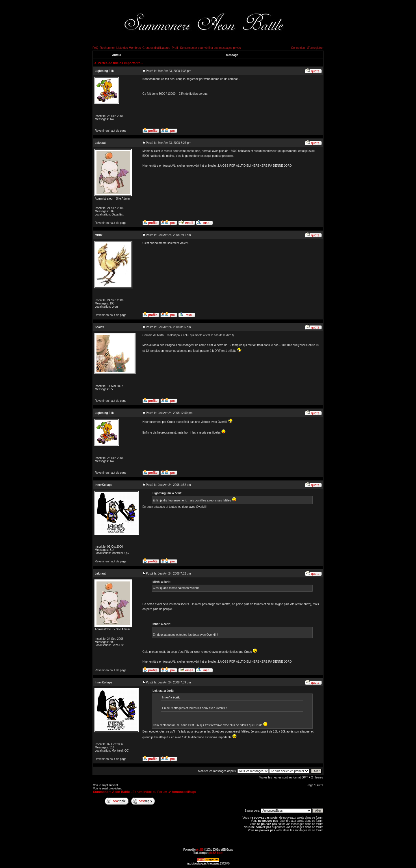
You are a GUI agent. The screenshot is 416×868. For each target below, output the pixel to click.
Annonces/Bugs (184, 792)
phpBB (200, 850)
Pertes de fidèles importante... (121, 63)
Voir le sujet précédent (107, 788)
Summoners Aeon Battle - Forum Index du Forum (130, 792)
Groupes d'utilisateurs (156, 48)
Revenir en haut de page (111, 131)
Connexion (298, 48)
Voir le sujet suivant (105, 785)
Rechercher (107, 48)
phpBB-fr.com (216, 853)
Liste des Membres (129, 48)
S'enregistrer (315, 48)
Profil (175, 48)
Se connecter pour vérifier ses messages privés (210, 48)
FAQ (95, 48)
